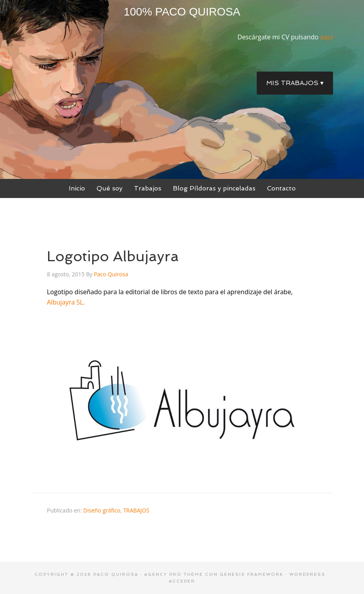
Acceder (182, 581)
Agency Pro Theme (174, 574)
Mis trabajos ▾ (295, 83)
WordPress (307, 574)
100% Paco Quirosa (182, 12)
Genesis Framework (252, 574)
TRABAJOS (136, 510)
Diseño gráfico (102, 510)
